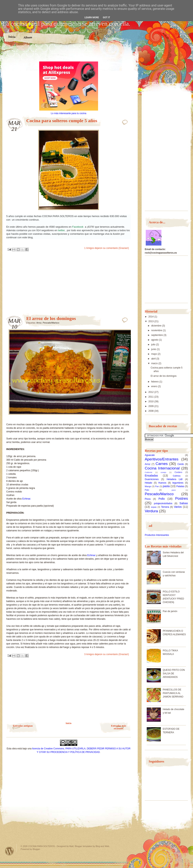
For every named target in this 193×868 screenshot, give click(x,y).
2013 (151, 321)
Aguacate (150, 455)
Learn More (92, 17)
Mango (148, 486)
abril (154, 359)
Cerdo (181, 464)
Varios (178, 507)
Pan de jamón (170, 611)
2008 (151, 411)
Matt (71, 846)
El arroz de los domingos (51, 318)
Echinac (26, 499)
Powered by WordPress (9, 851)
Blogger (36, 849)
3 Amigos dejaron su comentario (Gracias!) (107, 654)
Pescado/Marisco (51, 323)
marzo (155, 363)
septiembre (157, 335)
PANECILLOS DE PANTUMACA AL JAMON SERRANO (173, 693)
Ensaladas (151, 476)
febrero (155, 382)
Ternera (165, 507)
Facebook (78, 227)
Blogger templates (83, 846)
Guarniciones (152, 479)
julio (154, 345)
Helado (148, 483)
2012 (151, 392)
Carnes (162, 464)
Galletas (177, 476)
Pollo (162, 499)
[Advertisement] (69, 55)
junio (154, 349)
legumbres (178, 483)
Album (28, 37)
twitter (61, 230)
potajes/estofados (163, 503)
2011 (151, 397)
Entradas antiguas (23, 726)
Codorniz (148, 472)
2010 (151, 401)
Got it (106, 17)
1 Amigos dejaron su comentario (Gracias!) (107, 248)
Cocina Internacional (162, 468)
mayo (154, 354)
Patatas (180, 486)
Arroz (39, 323)
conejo (163, 472)
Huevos (162, 483)
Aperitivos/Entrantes (162, 459)
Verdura (151, 511)
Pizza (148, 499)
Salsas (184, 503)
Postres (182, 498)
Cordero (178, 472)
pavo (174, 490)
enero (155, 386)
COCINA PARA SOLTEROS (42, 846)
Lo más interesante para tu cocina (69, 113)
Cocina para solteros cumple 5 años (62, 121)
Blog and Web (102, 846)
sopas (154, 507)
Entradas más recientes (119, 727)
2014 (151, 317)
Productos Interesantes (157, 535)
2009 (151, 406)
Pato (147, 490)
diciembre (157, 326)
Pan (157, 486)
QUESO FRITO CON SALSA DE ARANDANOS (174, 674)
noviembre (157, 330)
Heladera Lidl (175, 479)
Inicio (12, 37)
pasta (166, 486)
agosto (155, 340)
